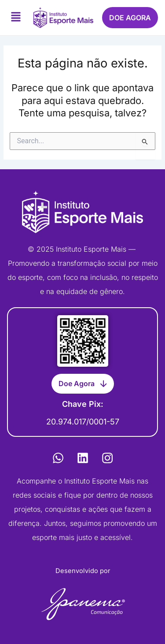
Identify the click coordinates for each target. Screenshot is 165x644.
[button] (16, 18)
